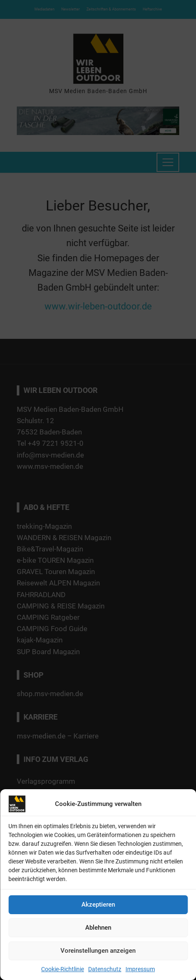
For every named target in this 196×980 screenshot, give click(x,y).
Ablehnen (98, 928)
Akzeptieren (98, 905)
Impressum (140, 969)
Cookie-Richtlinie (63, 969)
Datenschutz (105, 969)
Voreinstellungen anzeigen (98, 951)
